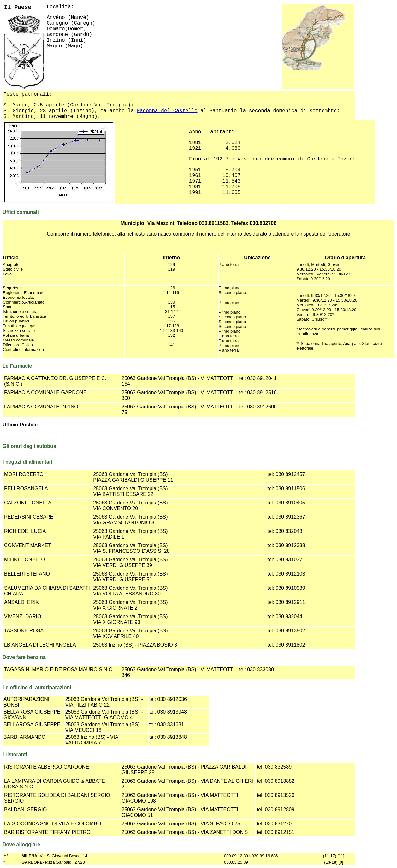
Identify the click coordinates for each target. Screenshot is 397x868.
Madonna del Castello (167, 111)
